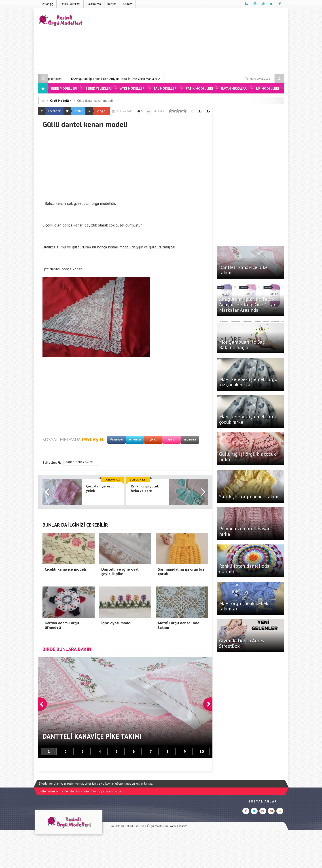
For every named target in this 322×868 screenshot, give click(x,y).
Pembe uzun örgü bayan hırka (245, 531)
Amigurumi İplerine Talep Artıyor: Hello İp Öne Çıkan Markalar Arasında (142, 79)
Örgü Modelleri (61, 101)
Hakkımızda (94, 4)
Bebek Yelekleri (99, 88)
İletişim (112, 4)
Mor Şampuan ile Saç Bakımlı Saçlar (242, 345)
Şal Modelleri (165, 88)
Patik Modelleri (199, 88)
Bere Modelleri (64, 88)
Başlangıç (47, 4)
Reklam (128, 4)
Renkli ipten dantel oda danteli (244, 569)
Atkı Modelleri (133, 88)
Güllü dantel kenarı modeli (95, 101)
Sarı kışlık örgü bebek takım (249, 497)
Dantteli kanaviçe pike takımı (64, 79)
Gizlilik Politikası (70, 4)
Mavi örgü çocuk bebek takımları (244, 606)
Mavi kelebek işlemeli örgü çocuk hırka (248, 419)
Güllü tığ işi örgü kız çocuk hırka (247, 457)
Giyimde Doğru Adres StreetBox (241, 643)
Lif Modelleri (267, 88)
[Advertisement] (203, 42)
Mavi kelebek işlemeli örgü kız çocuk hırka (248, 382)
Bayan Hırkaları (234, 88)
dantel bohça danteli (80, 462)
